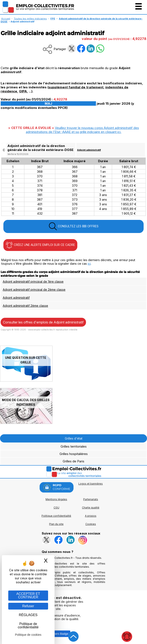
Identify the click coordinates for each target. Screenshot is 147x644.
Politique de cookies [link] (28, 635)
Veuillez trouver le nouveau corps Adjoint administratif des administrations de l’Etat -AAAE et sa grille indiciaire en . (82, 130)
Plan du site (56, 524)
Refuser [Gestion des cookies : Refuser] (28, 606)
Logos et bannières (91, 484)
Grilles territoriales (74, 446)
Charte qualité (91, 508)
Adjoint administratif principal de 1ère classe (33, 282)
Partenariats (91, 499)
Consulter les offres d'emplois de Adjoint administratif (43, 322)
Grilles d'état (74, 438)
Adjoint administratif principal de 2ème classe (34, 290)
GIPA (23, 91)
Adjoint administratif (89, 150)
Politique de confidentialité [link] (28, 626)
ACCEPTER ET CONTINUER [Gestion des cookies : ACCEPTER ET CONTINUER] (28, 595)
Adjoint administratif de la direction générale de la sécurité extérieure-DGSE (72, 20)
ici (89, 264)
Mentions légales (56, 499)
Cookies (91, 524)
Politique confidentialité (56, 516)
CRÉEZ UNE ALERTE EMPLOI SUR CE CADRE (40, 245)
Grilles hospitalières (74, 454)
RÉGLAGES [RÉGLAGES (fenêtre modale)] (28, 615)
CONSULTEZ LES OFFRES (73, 226)
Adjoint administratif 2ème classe (25, 306)
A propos (91, 516)
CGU (56, 508)
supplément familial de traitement (76, 87)
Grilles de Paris (73, 461)
